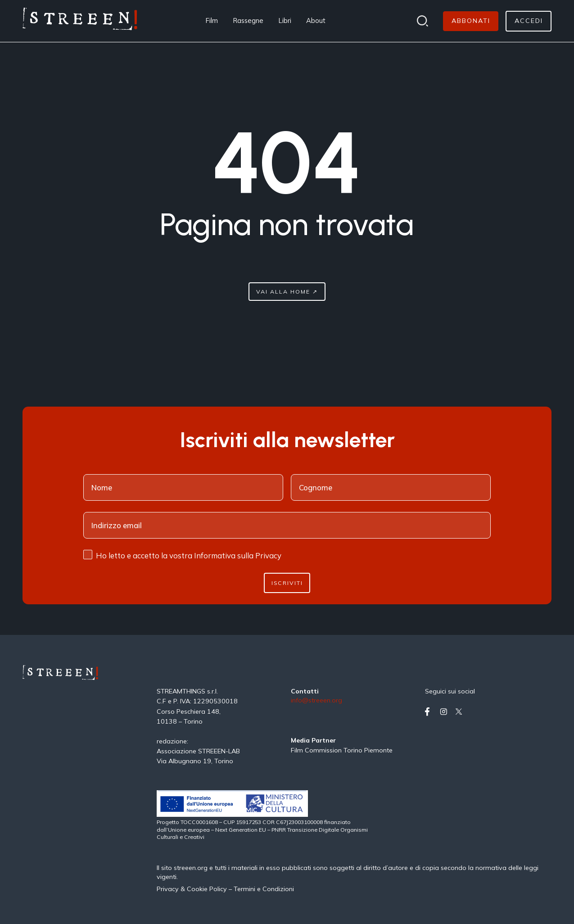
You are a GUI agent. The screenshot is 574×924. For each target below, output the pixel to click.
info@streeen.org (316, 701)
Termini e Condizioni (264, 889)
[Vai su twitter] (461, 712)
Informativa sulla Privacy (238, 555)
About (316, 20)
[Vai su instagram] (445, 712)
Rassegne (248, 20)
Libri (285, 20)
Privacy (169, 889)
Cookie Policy (207, 889)
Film (212, 20)
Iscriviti (287, 583)
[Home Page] (80, 21)
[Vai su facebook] (431, 712)
